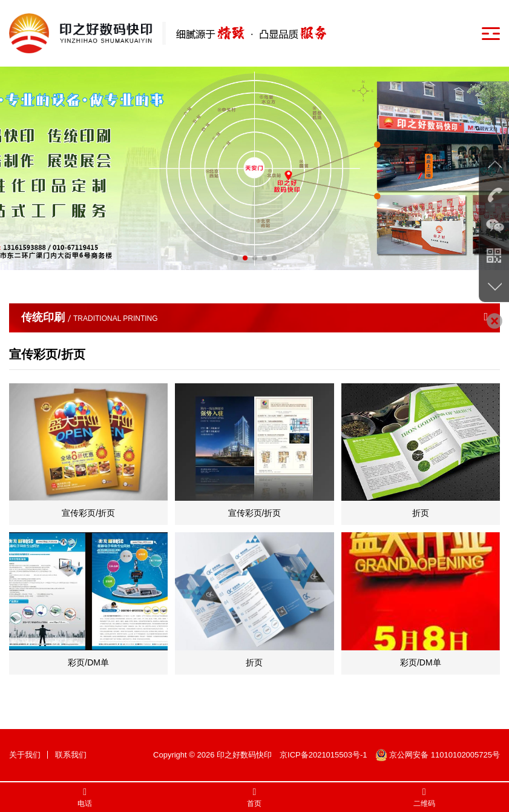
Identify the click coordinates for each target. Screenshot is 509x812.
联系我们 (71, 755)
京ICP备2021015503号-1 (323, 755)
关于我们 (25, 755)
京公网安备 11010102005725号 (438, 755)
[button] (235, 258)
